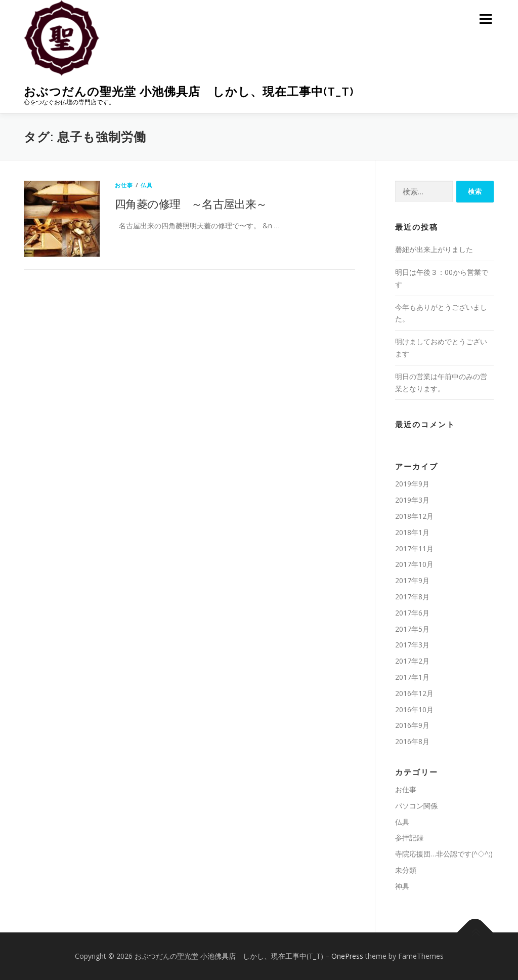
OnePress (347, 956)
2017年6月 (412, 613)
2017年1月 (412, 677)
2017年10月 (414, 564)
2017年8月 (412, 597)
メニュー (485, 19)
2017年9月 (412, 580)
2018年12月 (414, 516)
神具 (402, 886)
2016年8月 (412, 741)
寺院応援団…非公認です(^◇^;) (444, 854)
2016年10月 (414, 709)
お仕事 (124, 185)
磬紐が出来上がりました (434, 249)
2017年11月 (414, 548)
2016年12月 (414, 693)
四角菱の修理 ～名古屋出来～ (191, 203)
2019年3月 (412, 500)
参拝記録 (409, 838)
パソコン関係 (416, 806)
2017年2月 (412, 661)
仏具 (147, 185)
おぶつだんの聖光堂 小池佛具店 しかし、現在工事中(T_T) (189, 91)
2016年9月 (412, 725)
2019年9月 (412, 484)
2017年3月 (412, 645)
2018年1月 (412, 532)
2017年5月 (412, 629)
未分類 (406, 870)
